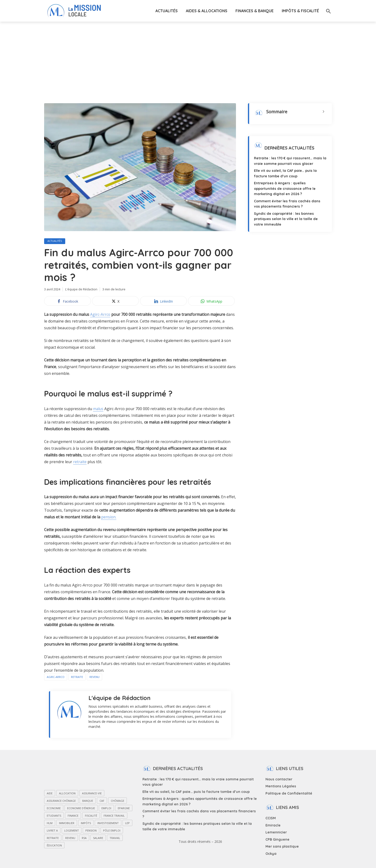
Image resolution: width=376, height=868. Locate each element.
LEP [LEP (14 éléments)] (127, 823)
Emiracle (273, 824)
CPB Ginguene (277, 838)
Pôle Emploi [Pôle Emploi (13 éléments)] (112, 831)
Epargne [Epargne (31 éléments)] (124, 809)
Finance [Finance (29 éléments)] (73, 816)
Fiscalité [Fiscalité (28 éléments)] (91, 816)
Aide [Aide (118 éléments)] (50, 794)
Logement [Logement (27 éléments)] (72, 831)
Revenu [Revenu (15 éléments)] (70, 838)
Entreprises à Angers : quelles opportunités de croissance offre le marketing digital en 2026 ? (284, 188)
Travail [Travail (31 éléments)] (115, 838)
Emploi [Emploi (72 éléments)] (106, 809)
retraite (80, 462)
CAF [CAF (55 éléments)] (102, 801)
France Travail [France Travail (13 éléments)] (114, 816)
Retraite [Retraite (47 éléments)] (53, 838)
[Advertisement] (188, 58)
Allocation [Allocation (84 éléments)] (67, 794)
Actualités (167, 11)
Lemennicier (276, 831)
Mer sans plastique (281, 844)
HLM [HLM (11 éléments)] (50, 823)
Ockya (271, 851)
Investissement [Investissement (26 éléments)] (108, 823)
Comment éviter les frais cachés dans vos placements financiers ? (199, 811)
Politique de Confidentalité (288, 793)
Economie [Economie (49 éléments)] (54, 809)
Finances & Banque (255, 11)
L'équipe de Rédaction (81, 290)
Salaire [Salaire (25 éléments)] (98, 838)
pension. (109, 517)
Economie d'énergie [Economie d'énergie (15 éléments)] (81, 809)
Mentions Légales (280, 786)
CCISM (270, 817)
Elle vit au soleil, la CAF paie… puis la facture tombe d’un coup (195, 792)
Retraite (77, 677)
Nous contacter (279, 779)
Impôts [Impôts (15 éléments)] (86, 823)
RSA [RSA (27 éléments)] (84, 838)
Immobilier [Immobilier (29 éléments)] (67, 823)
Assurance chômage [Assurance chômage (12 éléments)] (61, 801)
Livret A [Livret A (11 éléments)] (52, 831)
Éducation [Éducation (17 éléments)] (54, 846)
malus (98, 409)
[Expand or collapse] (324, 112)
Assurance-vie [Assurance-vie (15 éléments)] (92, 794)
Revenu (94, 677)
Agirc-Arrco (100, 315)
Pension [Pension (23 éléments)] (91, 831)
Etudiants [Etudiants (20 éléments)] (54, 816)
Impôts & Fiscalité (300, 11)
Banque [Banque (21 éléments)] (88, 801)
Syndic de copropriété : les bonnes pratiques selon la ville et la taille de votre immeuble (290, 218)
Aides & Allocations (207, 11)
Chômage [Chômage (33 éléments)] (117, 801)
